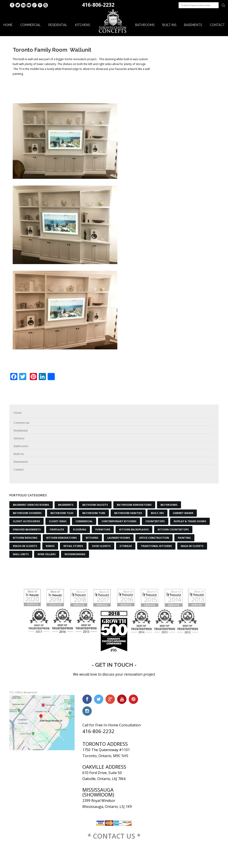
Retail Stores (73, 546)
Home (8, 25)
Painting (184, 538)
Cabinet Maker (183, 513)
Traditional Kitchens (156, 546)
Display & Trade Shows (190, 521)
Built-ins (169, 25)
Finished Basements (27, 529)
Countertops (155, 521)
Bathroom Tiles (62, 513)
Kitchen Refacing (25, 538)
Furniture (103, 529)
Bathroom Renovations (134, 505)
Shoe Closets (101, 546)
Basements (193, 25)
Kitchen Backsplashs (134, 529)
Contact (217, 25)
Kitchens (82, 25)
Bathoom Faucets (95, 505)
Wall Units (21, 554)
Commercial (31, 25)
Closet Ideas (58, 521)
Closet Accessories (26, 521)
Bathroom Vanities (128, 513)
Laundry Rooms (119, 538)
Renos (50, 546)
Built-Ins (157, 513)
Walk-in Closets (192, 546)
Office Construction (154, 538)
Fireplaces (57, 529)
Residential (58, 25)
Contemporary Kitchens (119, 521)
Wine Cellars (47, 554)
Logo (113, 21)
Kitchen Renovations (62, 538)
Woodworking (75, 554)
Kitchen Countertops (173, 529)
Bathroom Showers (27, 513)
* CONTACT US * (114, 836)
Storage (126, 546)
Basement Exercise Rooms (31, 505)
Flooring (80, 529)
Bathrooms (145, 25)
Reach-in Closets (25, 546)
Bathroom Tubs (94, 513)
